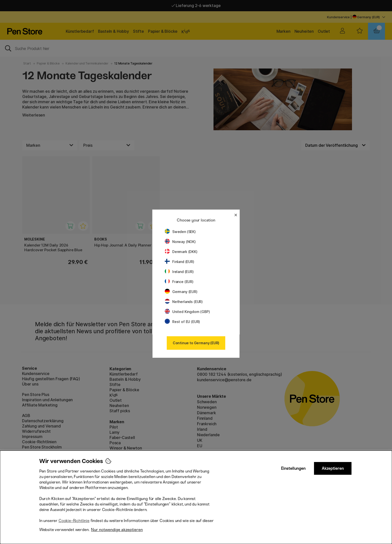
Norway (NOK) (180, 242)
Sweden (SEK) (180, 232)
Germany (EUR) (181, 292)
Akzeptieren (333, 468)
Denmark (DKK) (181, 252)
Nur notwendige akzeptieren (117, 530)
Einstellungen (293, 468)
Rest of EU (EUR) (182, 322)
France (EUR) (179, 282)
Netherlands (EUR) (184, 302)
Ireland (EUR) (179, 272)
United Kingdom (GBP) (187, 312)
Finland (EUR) (179, 262)
